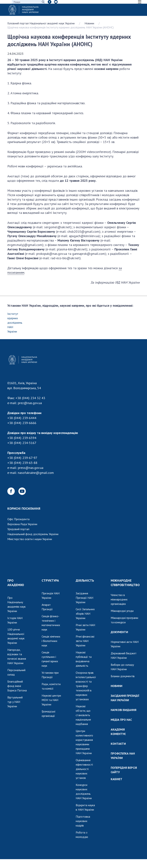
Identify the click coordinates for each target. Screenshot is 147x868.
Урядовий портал (18, 529)
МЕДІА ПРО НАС (121, 720)
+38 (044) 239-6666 (22, 423)
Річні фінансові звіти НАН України (85, 641)
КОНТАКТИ (118, 744)
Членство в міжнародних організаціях (119, 599)
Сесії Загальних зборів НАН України (85, 614)
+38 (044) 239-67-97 (22, 458)
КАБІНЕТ (117, 779)
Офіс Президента (18, 519)
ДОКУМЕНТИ (119, 632)
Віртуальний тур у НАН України (15, 702)
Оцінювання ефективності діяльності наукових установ (84, 769)
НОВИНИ (117, 686)
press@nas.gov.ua (31, 468)
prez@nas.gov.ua (30, 403)
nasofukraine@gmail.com (36, 473)
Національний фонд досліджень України (33, 534)
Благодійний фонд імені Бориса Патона (17, 686)
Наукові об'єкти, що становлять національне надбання (83, 715)
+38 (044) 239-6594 (22, 438)
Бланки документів (123, 676)
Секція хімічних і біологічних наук (51, 641)
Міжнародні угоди (122, 611)
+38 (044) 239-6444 (22, 418)
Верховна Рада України (22, 524)
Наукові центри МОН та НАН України (51, 700)
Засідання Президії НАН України (84, 598)
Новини (89, 23)
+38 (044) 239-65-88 (22, 463)
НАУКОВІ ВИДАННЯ (124, 710)
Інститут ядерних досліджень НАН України (15, 323)
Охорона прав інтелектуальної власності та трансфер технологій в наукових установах (86, 686)
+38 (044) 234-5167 (22, 443)
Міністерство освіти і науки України (30, 539)
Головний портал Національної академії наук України (41, 23)
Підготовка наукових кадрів (83, 821)
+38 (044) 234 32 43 (30, 398)
